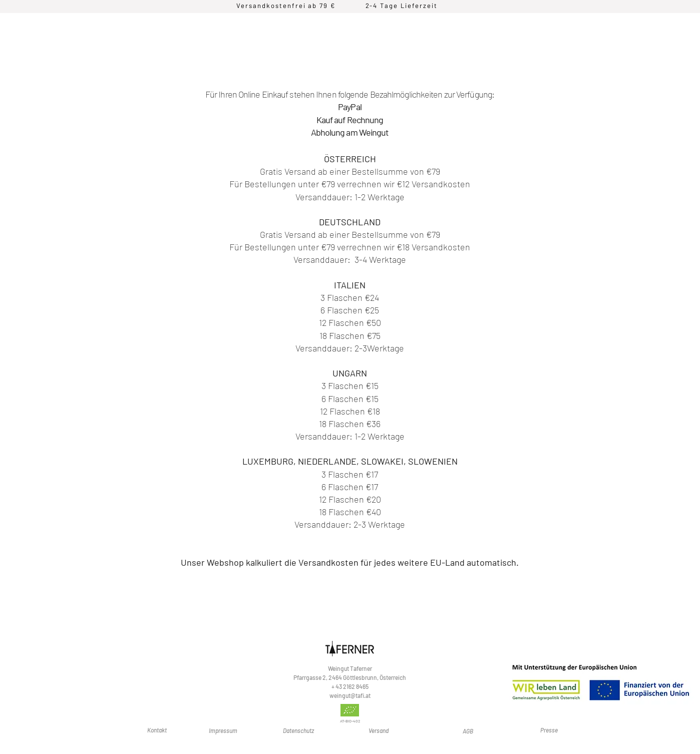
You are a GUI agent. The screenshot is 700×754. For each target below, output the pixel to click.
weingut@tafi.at (350, 695)
